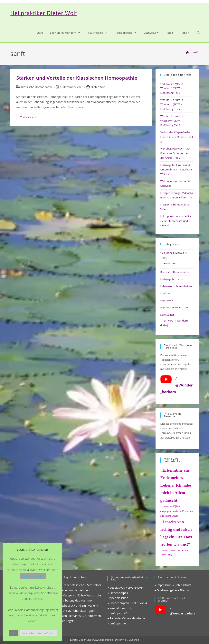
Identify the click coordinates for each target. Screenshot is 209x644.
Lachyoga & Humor (172, 279)
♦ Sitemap (184, 590)
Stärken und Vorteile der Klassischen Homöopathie (77, 78)
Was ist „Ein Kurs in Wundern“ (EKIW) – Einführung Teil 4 (172, 104)
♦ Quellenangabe (166, 590)
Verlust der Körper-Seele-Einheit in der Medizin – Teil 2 (177, 137)
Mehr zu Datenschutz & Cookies (38, 633)
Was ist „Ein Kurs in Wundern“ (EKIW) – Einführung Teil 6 (172, 88)
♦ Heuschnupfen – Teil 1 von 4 (127, 603)
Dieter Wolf (98, 87)
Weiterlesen (30, 118)
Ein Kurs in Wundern (173, 355)
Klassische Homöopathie (37, 87)
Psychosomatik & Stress (175, 307)
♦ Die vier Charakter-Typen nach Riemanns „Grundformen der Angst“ (81, 616)
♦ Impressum (163, 585)
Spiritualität (167, 315)
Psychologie (167, 300)
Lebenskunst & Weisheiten (176, 286)
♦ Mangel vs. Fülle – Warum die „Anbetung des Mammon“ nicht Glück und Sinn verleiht (81, 600)
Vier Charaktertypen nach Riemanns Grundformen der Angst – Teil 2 (176, 153)
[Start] (187, 52)
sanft (195, 52)
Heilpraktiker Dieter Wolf (44, 13)
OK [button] (14, 633)
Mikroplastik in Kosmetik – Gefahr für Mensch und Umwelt (176, 221)
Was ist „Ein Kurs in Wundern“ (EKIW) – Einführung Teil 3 (172, 121)
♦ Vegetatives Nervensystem (126, 588)
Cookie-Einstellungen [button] (33, 576)
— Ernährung (168, 263)
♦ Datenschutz (182, 585)
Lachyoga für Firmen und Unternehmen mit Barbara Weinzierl (176, 170)
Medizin (165, 293)
